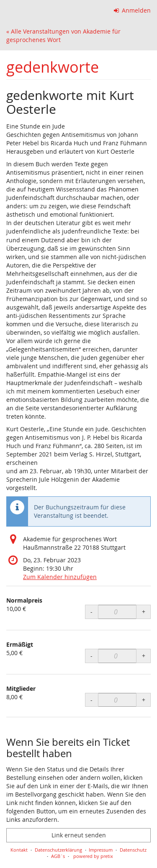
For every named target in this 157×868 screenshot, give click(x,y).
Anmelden (133, 10)
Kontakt (19, 850)
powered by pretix (93, 856)
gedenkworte (53, 67)
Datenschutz (133, 850)
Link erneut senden (79, 835)
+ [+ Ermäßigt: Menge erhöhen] (144, 656)
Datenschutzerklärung (58, 850)
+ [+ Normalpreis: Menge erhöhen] (144, 612)
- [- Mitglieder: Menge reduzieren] (91, 700)
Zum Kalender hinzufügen (60, 577)
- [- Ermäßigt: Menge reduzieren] (91, 656)
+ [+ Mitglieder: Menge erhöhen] (144, 700)
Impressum (101, 850)
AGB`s (58, 856)
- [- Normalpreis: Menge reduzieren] (91, 612)
